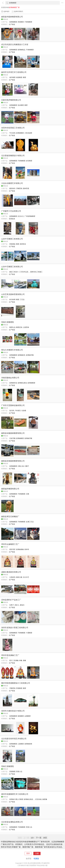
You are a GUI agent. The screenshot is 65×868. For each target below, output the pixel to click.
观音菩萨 (12, 549)
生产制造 (12, 24)
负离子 (12, 605)
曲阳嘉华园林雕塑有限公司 (12, 17)
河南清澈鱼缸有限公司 (10, 378)
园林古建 (19, 577)
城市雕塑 (12, 77)
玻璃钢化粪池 (22, 383)
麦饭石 (22, 605)
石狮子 (27, 466)
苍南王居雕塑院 (8, 322)
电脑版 (36, 859)
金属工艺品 (30, 522)
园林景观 (26, 188)
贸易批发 (12, 219)
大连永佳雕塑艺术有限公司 (12, 183)
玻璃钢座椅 (28, 744)
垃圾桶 (24, 411)
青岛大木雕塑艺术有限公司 (12, 350)
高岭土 (17, 605)
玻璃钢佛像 (20, 549)
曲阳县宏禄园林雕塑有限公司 (13, 461)
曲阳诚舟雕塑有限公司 (10, 489)
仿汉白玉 (21, 216)
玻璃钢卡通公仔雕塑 (16, 799)
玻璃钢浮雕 (30, 355)
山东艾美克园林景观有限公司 (13, 294)
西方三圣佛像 (14, 660)
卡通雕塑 (29, 633)
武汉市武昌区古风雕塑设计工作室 (15, 44)
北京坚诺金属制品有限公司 (12, 822)
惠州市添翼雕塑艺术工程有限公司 (15, 794)
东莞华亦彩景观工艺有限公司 (13, 128)
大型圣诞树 (28, 133)
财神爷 (27, 549)
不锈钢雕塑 (28, 22)
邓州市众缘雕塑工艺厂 (10, 544)
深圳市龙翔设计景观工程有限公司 (15, 628)
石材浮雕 (12, 438)
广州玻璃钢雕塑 (30, 216)
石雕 (28, 494)
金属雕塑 (28, 716)
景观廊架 (12, 244)
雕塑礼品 (12, 327)
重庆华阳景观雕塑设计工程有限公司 (16, 683)
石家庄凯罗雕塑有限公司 (11, 100)
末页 (45, 838)
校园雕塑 (19, 77)
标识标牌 (12, 299)
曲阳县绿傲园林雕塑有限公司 (13, 433)
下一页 (39, 838)
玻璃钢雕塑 (13, 22)
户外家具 (18, 411)
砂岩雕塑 (29, 161)
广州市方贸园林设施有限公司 (13, 405)
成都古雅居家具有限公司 (11, 572)
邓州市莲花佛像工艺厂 (10, 655)
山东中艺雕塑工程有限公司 (12, 239)
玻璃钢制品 (21, 50)
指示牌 (12, 411)
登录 (28, 853)
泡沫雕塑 (21, 105)
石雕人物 (21, 466)
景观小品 (19, 772)
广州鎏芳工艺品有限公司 (11, 211)
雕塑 (24, 77)
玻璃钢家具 (21, 355)
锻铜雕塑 (21, 716)
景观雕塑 (21, 22)
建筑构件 (12, 188)
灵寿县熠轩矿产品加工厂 (11, 600)
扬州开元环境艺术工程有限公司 (14, 72)
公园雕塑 (21, 744)
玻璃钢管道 (13, 383)
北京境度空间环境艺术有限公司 (14, 739)
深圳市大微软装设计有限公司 (13, 711)
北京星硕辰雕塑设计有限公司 (13, 156)
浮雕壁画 (19, 188)
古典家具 (12, 577)
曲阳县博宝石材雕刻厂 (10, 517)
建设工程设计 (14, 272)
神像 (21, 660)
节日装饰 (12, 133)
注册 (37, 853)
